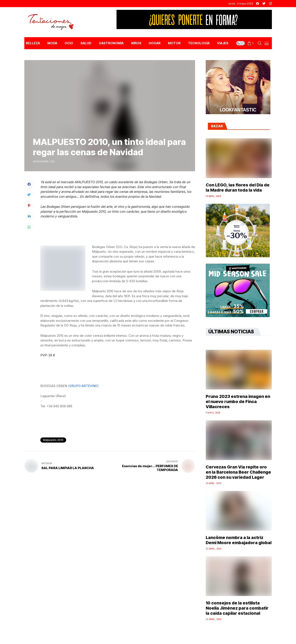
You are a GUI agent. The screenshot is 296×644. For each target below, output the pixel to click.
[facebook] (257, 4)
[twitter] (264, 4)
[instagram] (270, 4)
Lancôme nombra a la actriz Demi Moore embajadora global (239, 540)
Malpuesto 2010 (53, 440)
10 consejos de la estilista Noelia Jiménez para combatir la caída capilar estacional (237, 608)
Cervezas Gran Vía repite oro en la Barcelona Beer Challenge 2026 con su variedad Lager (238, 472)
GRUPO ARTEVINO (83, 386)
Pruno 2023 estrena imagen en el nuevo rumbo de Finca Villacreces (238, 402)
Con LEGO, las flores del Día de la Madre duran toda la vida (238, 188)
